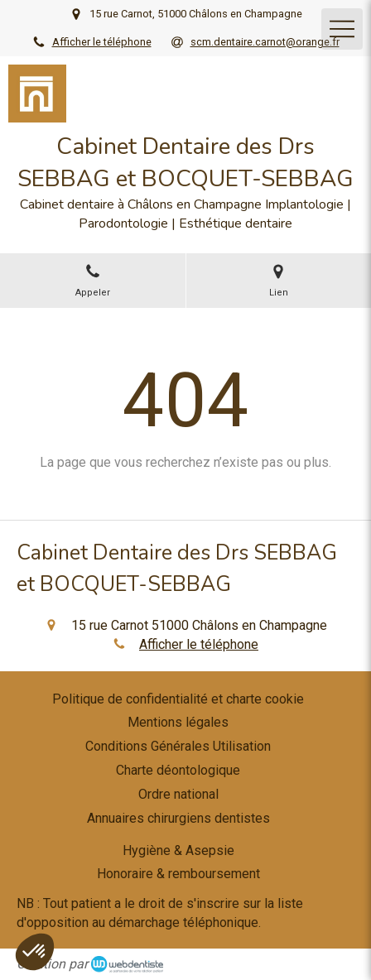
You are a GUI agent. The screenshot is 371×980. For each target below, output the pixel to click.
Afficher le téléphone (102, 42)
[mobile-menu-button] (342, 29)
